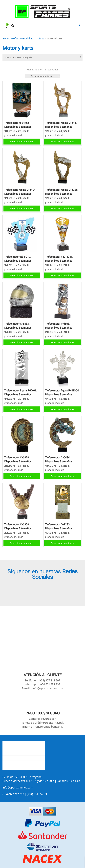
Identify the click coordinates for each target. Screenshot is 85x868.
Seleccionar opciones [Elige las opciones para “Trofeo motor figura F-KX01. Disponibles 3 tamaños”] (22, 409)
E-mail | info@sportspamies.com (42, 688)
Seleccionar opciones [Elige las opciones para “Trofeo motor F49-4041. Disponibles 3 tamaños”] (62, 275)
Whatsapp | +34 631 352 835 (42, 684)
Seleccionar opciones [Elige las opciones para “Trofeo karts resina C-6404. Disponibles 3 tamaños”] (22, 208)
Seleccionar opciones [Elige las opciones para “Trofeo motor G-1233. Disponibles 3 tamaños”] (62, 543)
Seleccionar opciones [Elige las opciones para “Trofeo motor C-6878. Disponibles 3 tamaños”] (22, 476)
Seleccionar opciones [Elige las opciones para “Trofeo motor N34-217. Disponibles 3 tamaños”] (22, 275)
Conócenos (10, 744)
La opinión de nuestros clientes (22, 758)
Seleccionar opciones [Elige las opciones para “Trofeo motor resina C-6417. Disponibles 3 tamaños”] (62, 141)
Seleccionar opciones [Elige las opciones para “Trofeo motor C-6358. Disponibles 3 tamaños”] (22, 543)
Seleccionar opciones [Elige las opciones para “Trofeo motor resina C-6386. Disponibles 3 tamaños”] (62, 208)
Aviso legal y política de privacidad (24, 763)
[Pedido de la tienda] (42, 76)
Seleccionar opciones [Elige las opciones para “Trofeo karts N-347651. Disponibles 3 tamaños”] (22, 141)
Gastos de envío (12, 748)
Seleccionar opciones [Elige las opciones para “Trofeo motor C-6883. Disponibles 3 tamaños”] (22, 342)
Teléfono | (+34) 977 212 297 (42, 680)
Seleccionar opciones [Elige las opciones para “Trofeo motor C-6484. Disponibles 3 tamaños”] (62, 476)
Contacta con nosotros (17, 753)
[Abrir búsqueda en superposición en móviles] (13, 26)
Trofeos (40, 38)
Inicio (6, 38)
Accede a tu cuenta (14, 768)
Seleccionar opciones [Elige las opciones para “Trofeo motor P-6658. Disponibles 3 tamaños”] (62, 342)
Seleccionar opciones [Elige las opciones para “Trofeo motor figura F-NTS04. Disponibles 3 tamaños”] (62, 409)
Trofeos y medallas (22, 38)
